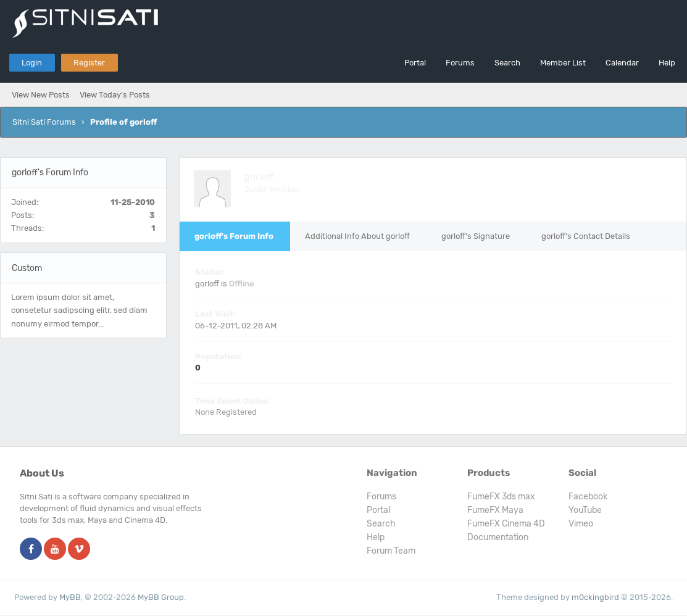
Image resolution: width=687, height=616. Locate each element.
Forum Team (391, 551)
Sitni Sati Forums (44, 122)
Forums (460, 63)
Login (32, 63)
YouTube (585, 510)
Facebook (588, 497)
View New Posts (41, 95)
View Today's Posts (115, 95)
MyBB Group (161, 597)
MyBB (70, 597)
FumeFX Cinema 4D (506, 524)
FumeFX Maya (495, 510)
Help (667, 63)
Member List (563, 63)
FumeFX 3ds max (501, 497)
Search (507, 63)
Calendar (622, 63)
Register (89, 63)
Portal (415, 63)
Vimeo (581, 524)
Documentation (498, 537)
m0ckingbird (595, 597)
